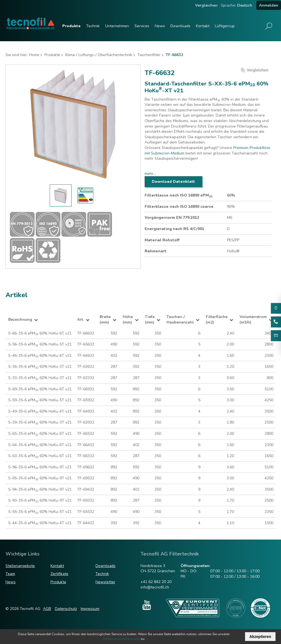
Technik (93, 26)
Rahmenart (156, 251)
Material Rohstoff (162, 240)
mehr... (150, 174)
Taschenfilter (149, 55)
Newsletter (105, 582)
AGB (47, 609)
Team (10, 574)
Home (34, 55)
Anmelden (269, 5)
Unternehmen (117, 26)
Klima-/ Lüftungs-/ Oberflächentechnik (99, 55)
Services (142, 26)
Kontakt (203, 26)
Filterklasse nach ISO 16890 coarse (179, 207)
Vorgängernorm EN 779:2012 (172, 218)
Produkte (71, 26)
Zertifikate (59, 574)
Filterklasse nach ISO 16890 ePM (178, 195)
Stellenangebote (20, 566)
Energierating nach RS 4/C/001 (174, 229)
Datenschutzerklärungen (121, 639)
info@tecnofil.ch (155, 587)
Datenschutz (66, 609)
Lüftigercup (225, 26)
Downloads (180, 26)
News (160, 26)
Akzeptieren (260, 637)
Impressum (90, 609)
